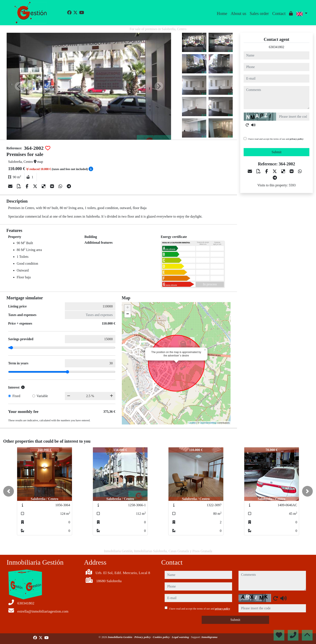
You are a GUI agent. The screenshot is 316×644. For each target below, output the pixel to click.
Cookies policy (162, 637)
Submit (276, 152)
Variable (42, 396)
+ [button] (127, 308)
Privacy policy (143, 637)
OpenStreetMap (208, 423)
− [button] (127, 314)
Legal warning (181, 637)
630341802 (277, 47)
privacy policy (297, 139)
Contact (279, 13)
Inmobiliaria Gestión (120, 637)
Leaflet (192, 423)
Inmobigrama (209, 637)
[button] (9, 491)
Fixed (16, 396)
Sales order (259, 13)
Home (222, 13)
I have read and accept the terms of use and (276, 139)
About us (238, 13)
